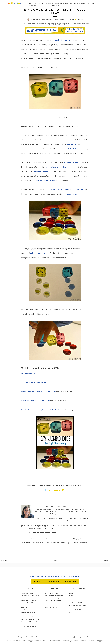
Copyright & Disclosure (51, 605)
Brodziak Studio (21, 641)
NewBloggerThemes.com (51, 641)
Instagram (36, 532)
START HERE (32, 3)
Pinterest (42, 532)
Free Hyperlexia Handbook (28, 593)
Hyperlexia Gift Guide (27, 605)
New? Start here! (26, 591)
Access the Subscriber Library (29, 612)
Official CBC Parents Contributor (78, 605)
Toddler (73, 543)
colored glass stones (60, 190)
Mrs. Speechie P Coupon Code (29, 622)
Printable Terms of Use (51, 607)
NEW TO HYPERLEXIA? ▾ (45, 3)
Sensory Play (64, 543)
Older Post (106, 560)
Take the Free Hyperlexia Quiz (53, 598)
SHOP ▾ (40, 6)
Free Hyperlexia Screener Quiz (29, 600)
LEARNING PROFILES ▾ (62, 3)
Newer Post (4, 560)
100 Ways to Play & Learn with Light (34, 383)
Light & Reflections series (63, 40)
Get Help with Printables (51, 593)
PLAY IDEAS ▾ (32, 6)
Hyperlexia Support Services (29, 603)
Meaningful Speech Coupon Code (30, 619)
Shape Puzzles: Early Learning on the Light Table (38, 392)
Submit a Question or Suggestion (54, 600)
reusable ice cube (41, 171)
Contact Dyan (48, 591)
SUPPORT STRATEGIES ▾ (78, 3)
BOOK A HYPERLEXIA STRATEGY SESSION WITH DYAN (55, 581)
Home (55, 560)
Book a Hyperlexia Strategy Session (54, 596)
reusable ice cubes (72, 162)
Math (37, 543)
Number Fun (45, 543)
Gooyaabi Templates (79, 641)
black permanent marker (55, 167)
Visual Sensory (82, 543)
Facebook (48, 532)
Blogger (100, 641)
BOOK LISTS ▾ (92, 3)
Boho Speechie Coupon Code (29, 624)
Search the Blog (25, 610)
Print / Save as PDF (56, 490)
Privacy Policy (48, 603)
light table (71, 144)
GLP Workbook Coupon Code (29, 627)
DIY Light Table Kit (28, 374)
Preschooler (54, 543)
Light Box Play (71, 539)
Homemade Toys (39, 539)
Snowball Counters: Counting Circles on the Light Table (41, 410)
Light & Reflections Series (56, 539)
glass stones (72, 194)
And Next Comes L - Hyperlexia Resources (47, 637)
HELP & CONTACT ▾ (50, 6)
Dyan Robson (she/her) (57, 507)
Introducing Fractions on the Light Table (35, 401)
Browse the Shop (26, 607)
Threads (54, 532)
